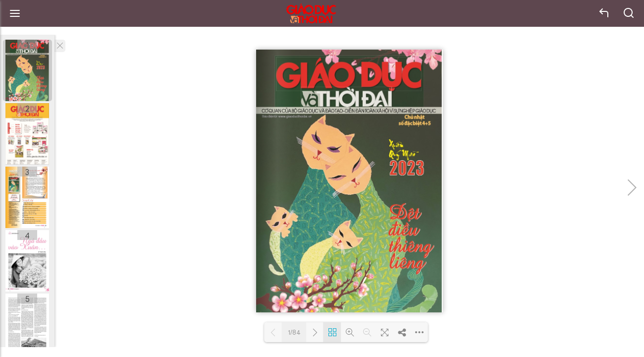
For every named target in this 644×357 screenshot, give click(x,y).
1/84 (294, 332)
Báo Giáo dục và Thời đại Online (311, 14)
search (629, 13)
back (604, 13)
